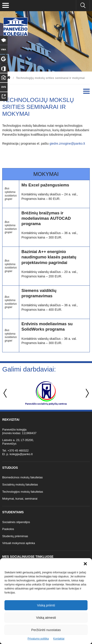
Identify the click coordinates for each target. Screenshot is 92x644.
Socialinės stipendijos (16, 522)
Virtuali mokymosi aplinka (19, 543)
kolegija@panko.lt (21, 454)
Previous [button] (6, 393)
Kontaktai (59, 639)
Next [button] (86, 393)
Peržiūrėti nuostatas (46, 630)
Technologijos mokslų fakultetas (23, 492)
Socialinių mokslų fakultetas (20, 485)
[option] (46, 393)
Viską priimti (46, 605)
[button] (85, 564)
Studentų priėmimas (15, 536)
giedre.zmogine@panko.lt (67, 144)
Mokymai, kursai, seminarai (20, 499)
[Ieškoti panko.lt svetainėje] (83, 6)
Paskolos (8, 529)
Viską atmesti (46, 618)
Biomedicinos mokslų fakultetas (22, 477)
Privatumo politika (38, 639)
